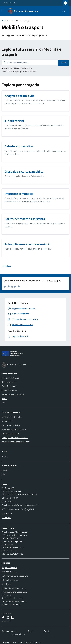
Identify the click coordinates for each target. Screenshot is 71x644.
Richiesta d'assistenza (11, 604)
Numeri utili (6, 518)
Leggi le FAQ (7, 595)
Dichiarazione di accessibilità (14, 588)
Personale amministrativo (13, 394)
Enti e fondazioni (9, 386)
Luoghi (4, 470)
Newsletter (6, 621)
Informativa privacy (10, 580)
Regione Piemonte (10, 3)
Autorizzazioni (8, 421)
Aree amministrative (10, 378)
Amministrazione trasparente (14, 592)
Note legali (6, 584)
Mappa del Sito (18, 634)
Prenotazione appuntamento (14, 601)
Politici (4, 398)
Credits (47, 631)
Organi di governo (9, 390)
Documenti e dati (9, 382)
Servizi (11, 21)
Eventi (4, 474)
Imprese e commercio (11, 433)
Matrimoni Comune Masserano (15, 576)
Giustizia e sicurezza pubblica (14, 429)
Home (4, 21)
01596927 (14, 498)
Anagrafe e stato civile (11, 417)
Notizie (5, 456)
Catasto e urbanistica (11, 425)
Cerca (64, 63)
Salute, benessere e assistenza (15, 438)
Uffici (4, 403)
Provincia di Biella (9, 572)
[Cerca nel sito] (63, 11)
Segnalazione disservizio (12, 598)
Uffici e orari (7, 513)
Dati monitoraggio (9, 631)
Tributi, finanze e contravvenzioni (16, 442)
